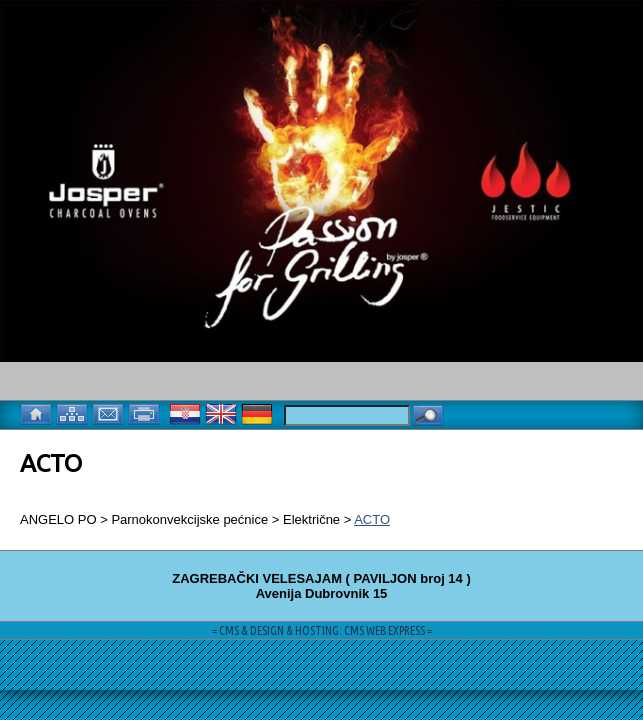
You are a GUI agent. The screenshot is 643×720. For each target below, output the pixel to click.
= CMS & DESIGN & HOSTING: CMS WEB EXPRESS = (322, 630)
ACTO (372, 519)
